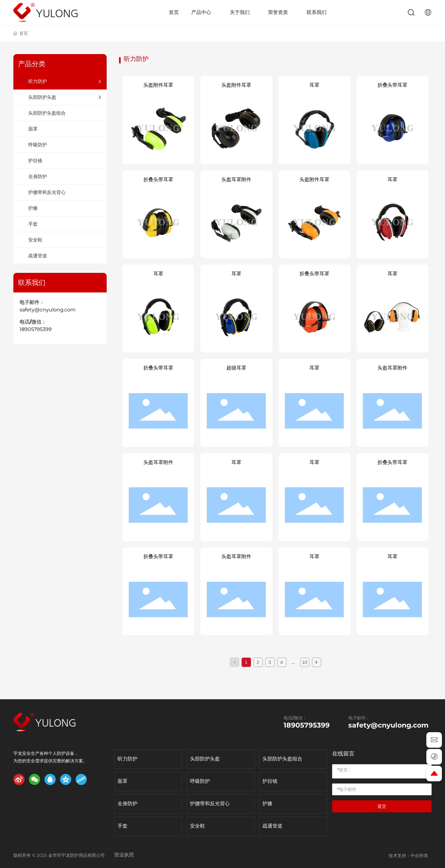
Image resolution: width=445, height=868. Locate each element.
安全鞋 (197, 826)
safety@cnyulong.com (48, 310)
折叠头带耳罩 (392, 85)
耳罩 (314, 85)
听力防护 (127, 759)
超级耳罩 (236, 368)
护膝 (267, 804)
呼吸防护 (200, 781)
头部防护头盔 (205, 759)
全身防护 (127, 804)
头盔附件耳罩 (158, 85)
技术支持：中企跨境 (408, 856)
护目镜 (270, 781)
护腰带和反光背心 (210, 804)
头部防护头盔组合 (282, 759)
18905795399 (36, 329)
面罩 (123, 781)
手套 (123, 826)
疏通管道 (272, 826)
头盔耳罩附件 (236, 179)
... (293, 662)
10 (305, 662)
